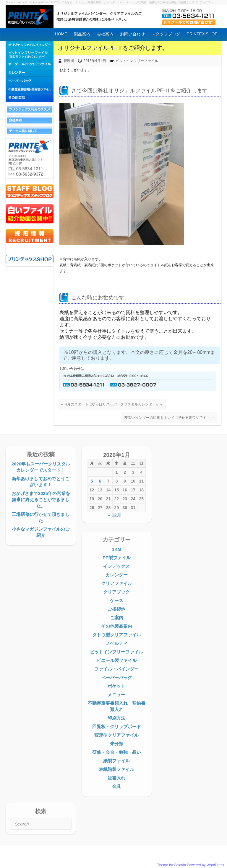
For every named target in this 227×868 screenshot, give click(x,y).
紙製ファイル (116, 761)
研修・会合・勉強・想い (117, 752)
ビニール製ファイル (117, 660)
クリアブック (116, 592)
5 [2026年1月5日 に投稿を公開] (92, 481)
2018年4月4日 (95, 61)
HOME (61, 34)
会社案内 (105, 34)
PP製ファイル (117, 558)
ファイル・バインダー (116, 669)
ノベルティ (117, 643)
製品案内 (82, 34)
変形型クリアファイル (116, 735)
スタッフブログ (166, 34)
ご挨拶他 (116, 609)
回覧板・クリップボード (117, 726)
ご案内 (117, 618)
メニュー (116, 695)
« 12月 (115, 515)
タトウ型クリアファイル (117, 635)
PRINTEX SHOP (202, 34)
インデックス (116, 566)
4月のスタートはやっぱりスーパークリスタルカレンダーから (112, 404)
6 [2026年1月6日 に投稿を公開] (100, 481)
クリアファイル (117, 583)
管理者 (69, 61)
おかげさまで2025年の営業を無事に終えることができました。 (41, 500)
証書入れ (116, 778)
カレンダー (117, 575)
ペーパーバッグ (117, 677)
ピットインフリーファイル (137, 61)
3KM (117, 549)
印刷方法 (116, 718)
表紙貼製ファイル (116, 769)
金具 (116, 786)
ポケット (116, 686)
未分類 (117, 744)
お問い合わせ (132, 34)
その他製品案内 (117, 626)
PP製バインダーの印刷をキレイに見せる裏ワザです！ (169, 418)
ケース (117, 600)
